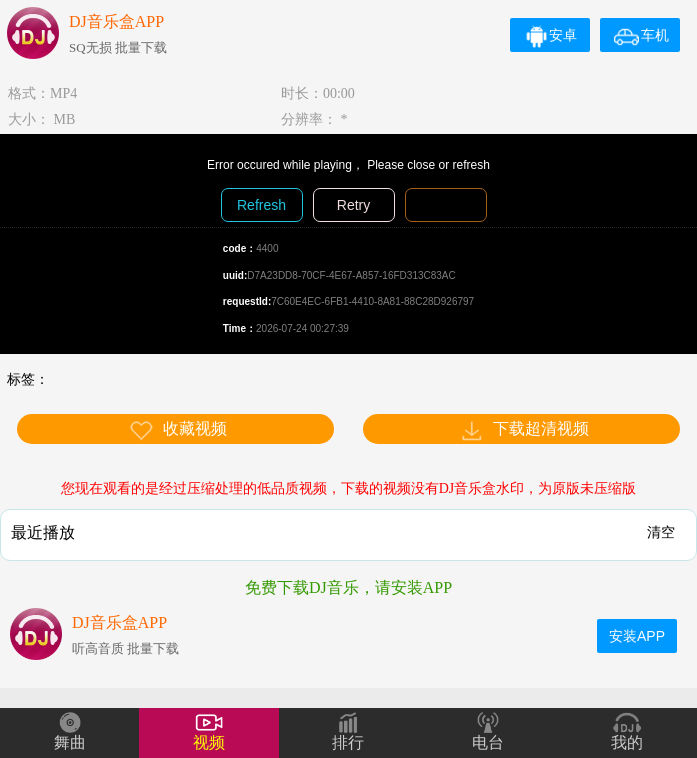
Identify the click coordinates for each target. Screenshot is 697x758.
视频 (209, 742)
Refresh (261, 205)
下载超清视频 (524, 430)
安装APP (637, 636)
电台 (488, 742)
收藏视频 (178, 430)
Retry (353, 205)
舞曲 (70, 742)
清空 (661, 532)
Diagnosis (445, 205)
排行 (348, 742)
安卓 (550, 35)
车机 (641, 35)
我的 (627, 742)
